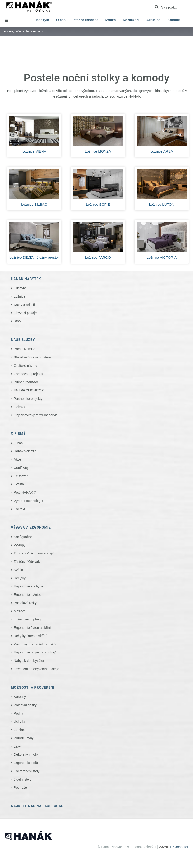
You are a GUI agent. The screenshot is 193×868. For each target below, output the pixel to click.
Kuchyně (20, 288)
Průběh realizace (26, 382)
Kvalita (110, 20)
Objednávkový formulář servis (36, 415)
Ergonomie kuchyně (28, 586)
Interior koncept (85, 20)
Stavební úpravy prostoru (32, 357)
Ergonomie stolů (26, 763)
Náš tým (42, 20)
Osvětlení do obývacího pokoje (36, 669)
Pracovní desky (25, 705)
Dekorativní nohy (26, 754)
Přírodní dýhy (24, 738)
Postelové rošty (25, 603)
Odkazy (19, 407)
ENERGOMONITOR (29, 390)
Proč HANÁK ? (25, 492)
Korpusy (20, 697)
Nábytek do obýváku (29, 661)
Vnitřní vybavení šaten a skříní (36, 644)
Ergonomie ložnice (27, 595)
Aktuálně (153, 20)
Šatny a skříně (24, 305)
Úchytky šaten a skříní (30, 636)
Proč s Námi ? (24, 349)
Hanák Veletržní (26, 451)
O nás (61, 20)
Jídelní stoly (23, 779)
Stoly (17, 321)
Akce (17, 459)
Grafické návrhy (25, 366)
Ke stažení (131, 20)
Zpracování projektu (28, 374)
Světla (18, 570)
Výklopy (20, 545)
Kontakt (174, 20)
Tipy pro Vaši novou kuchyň (34, 553)
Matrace (20, 611)
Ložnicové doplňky (27, 619)
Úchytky (20, 578)
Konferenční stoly (27, 771)
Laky (17, 746)
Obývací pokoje (25, 313)
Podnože (20, 787)
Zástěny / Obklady (27, 562)
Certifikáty (21, 468)
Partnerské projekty (28, 399)
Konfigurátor (23, 537)
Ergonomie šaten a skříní (32, 628)
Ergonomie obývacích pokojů (35, 652)
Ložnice (19, 296)
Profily (18, 713)
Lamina (19, 730)
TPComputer (179, 847)
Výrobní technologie (28, 501)
